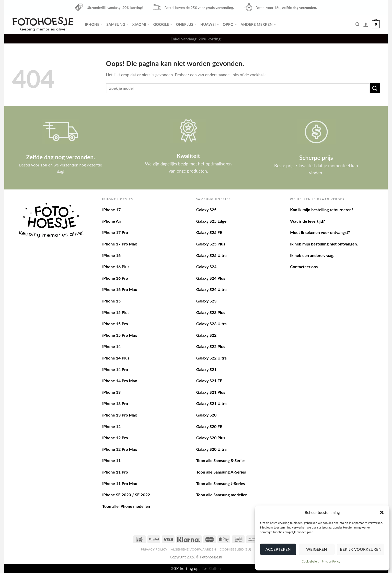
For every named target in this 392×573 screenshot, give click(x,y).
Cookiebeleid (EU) (235, 549)
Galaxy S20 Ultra (211, 449)
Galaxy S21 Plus (211, 392)
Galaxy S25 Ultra (211, 255)
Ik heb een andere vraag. (312, 255)
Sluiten (215, 568)
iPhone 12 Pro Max (120, 449)
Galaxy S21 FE (209, 381)
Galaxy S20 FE (209, 426)
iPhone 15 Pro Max (120, 335)
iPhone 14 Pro (115, 369)
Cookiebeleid (310, 561)
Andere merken (258, 24)
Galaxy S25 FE (209, 232)
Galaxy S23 (206, 301)
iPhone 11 (111, 460)
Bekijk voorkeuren (361, 549)
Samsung (117, 24)
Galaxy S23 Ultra (211, 324)
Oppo (230, 24)
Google (163, 24)
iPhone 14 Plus (116, 358)
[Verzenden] (375, 88)
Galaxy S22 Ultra (211, 358)
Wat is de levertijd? (307, 221)
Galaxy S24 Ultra (211, 289)
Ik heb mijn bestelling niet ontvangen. (324, 244)
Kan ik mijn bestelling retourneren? (322, 210)
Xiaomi (141, 24)
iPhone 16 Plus (116, 267)
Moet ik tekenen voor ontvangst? (320, 232)
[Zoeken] (358, 24)
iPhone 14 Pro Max (120, 381)
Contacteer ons (304, 267)
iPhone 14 (111, 346)
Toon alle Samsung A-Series (221, 472)
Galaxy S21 (206, 369)
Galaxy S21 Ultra (211, 403)
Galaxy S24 (206, 267)
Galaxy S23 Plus (211, 312)
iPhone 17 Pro (115, 232)
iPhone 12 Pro (115, 438)
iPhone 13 (111, 392)
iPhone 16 (111, 255)
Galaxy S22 (206, 335)
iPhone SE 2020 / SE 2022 (126, 495)
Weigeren (316, 549)
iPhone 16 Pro (115, 278)
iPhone (94, 24)
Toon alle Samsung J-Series (221, 483)
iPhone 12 (111, 426)
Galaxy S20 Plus (211, 438)
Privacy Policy (331, 561)
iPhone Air (112, 221)
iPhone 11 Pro (115, 472)
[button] (382, 512)
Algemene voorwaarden (194, 549)
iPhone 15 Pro (115, 324)
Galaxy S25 (206, 210)
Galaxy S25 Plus (211, 244)
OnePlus (186, 24)
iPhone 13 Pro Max (120, 415)
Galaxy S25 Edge (211, 221)
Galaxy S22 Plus (211, 346)
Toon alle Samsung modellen (222, 495)
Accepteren (278, 549)
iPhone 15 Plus (116, 312)
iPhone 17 (111, 210)
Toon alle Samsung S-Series (221, 460)
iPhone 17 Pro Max (120, 244)
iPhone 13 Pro (115, 403)
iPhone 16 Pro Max (120, 289)
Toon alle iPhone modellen (126, 506)
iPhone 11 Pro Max (120, 483)
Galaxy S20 (206, 415)
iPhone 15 (111, 301)
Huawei (210, 24)
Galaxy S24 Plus (211, 278)
